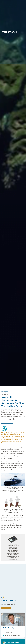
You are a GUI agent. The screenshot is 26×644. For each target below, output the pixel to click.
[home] (10, 32)
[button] (23, 32)
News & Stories (5, 391)
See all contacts (6, 608)
